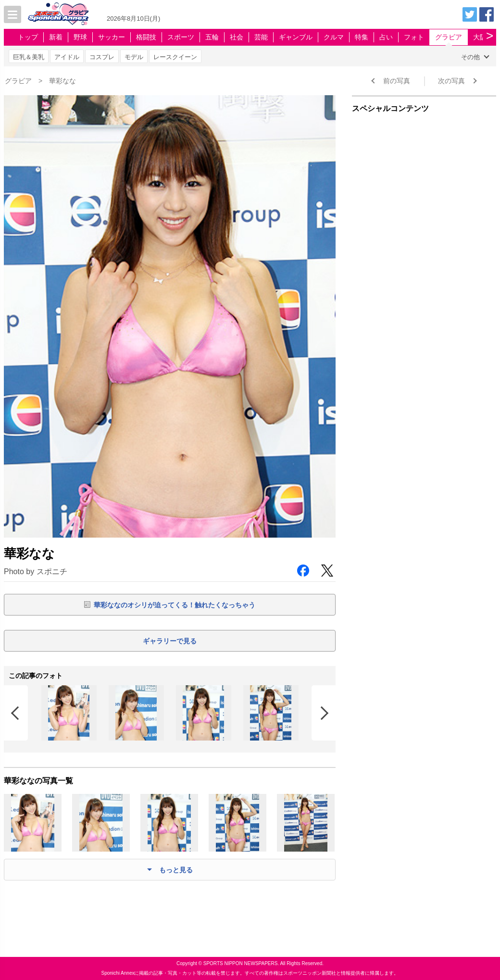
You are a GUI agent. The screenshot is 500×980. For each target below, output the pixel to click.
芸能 (261, 37)
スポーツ (181, 37)
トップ (28, 37)
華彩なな (62, 81)
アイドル (67, 57)
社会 (237, 37)
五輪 (212, 37)
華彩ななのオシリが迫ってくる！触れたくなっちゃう (175, 605)
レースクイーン (175, 57)
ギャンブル (296, 37)
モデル (134, 57)
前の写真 (397, 81)
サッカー (112, 37)
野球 (80, 37)
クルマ (334, 37)
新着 (56, 37)
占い (386, 37)
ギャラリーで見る (170, 641)
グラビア (449, 37)
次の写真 (451, 81)
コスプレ (102, 57)
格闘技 (146, 37)
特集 (362, 37)
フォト (414, 37)
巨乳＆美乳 (29, 57)
